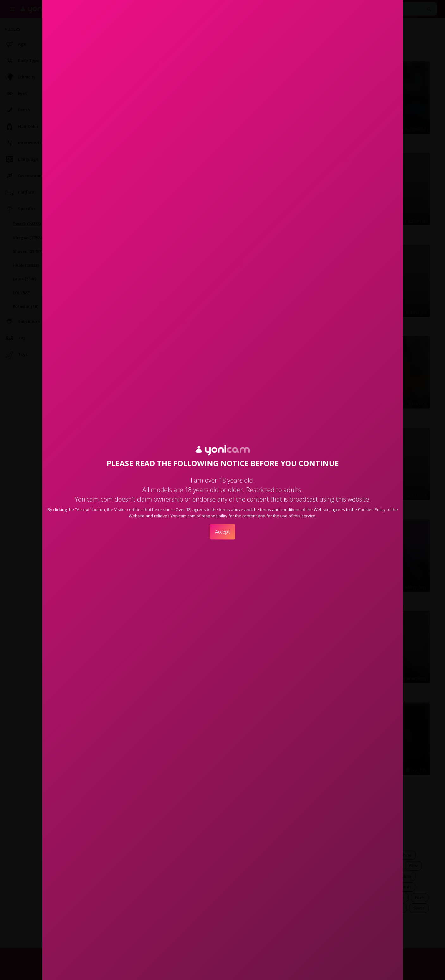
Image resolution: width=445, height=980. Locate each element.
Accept (222, 532)
